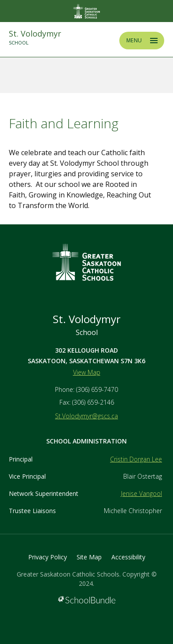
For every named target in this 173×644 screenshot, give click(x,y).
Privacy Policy (48, 557)
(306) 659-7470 (97, 389)
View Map (87, 372)
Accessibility (128, 557)
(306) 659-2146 (93, 402)
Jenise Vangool (142, 493)
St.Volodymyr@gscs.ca (86, 416)
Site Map (89, 557)
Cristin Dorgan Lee (136, 459)
